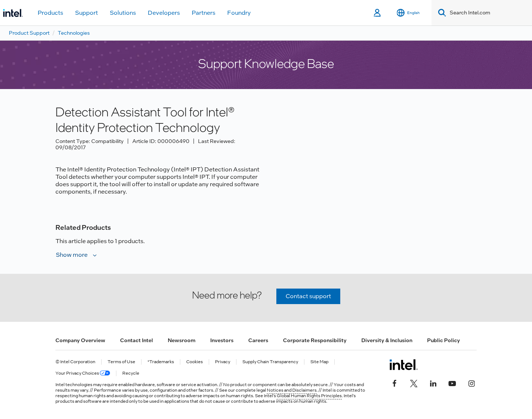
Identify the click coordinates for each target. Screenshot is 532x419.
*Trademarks (161, 362)
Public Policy (444, 340)
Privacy (223, 362)
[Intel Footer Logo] (404, 365)
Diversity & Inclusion (387, 340)
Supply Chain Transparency (270, 362)
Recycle (131, 373)
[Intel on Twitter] (414, 382)
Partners (204, 13)
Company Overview (80, 340)
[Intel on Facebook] (395, 382)
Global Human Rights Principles (309, 396)
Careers (258, 340)
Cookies (195, 362)
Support (86, 13)
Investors (222, 340)
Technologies (74, 33)
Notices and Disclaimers (292, 390)
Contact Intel (137, 340)
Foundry (239, 13)
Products (50, 13)
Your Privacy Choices (83, 373)
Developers (164, 13)
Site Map (319, 362)
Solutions (123, 13)
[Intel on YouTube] (452, 382)
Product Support (29, 33)
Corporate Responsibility (315, 340)
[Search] (441, 13)
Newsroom (182, 340)
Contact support (308, 296)
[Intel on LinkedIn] (433, 382)
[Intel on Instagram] (471, 382)
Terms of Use (121, 362)
